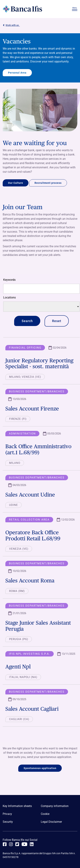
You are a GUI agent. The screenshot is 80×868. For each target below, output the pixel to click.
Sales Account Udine (30, 495)
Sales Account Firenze (32, 409)
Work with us (11, 25)
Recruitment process (48, 183)
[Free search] (41, 289)
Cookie (45, 814)
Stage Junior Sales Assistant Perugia (38, 626)
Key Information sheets (17, 806)
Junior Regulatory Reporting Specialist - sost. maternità (39, 363)
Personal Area (17, 73)
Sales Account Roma (30, 580)
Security (8, 822)
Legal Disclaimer (51, 822)
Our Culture (16, 183)
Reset (57, 321)
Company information (55, 806)
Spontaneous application (40, 768)
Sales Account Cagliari (32, 709)
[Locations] (41, 307)
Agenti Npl (18, 667)
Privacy (7, 814)
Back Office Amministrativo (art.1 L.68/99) (38, 449)
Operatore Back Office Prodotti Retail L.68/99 (33, 535)
